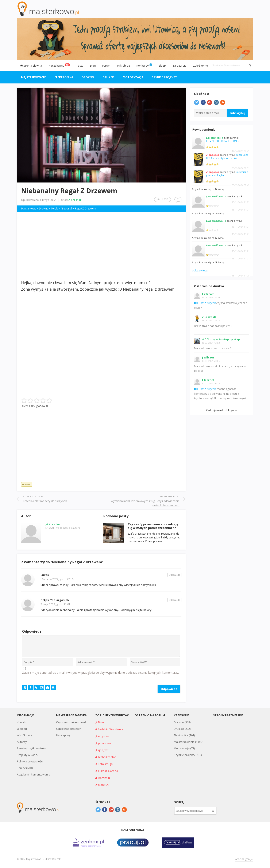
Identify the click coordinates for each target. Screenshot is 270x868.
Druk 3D (108, 77)
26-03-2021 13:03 (211, 343)
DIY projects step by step (222, 339)
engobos (214, 155)
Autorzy (22, 742)
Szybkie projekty (164, 77)
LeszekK (210, 317)
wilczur (209, 357)
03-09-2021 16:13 (211, 320)
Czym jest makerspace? (71, 722)
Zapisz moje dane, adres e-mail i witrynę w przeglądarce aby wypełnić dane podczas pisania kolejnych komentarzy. (101, 673)
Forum (106, 66)
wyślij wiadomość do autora (64, 528)
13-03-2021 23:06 (211, 361)
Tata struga (105, 764)
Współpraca (25, 735)
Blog (93, 66)
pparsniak (105, 743)
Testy (80, 66)
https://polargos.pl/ (55, 600)
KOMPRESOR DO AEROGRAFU (223, 141)
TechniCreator (107, 757)
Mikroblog (123, 66)
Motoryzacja (133, 77)
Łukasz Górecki (108, 771)
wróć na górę (244, 859)
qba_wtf (103, 750)
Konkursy (143, 66)
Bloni (101, 722)
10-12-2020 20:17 (211, 383)
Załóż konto (200, 66)
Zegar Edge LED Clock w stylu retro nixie (227, 156)
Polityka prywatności (30, 761)
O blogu (22, 729)
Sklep (162, 66)
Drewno (88, 77)
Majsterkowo (34, 859)
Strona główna (31, 66)
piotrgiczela (216, 138)
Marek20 (104, 785)
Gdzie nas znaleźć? (68, 729)
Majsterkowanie (34, 77)
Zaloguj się (179, 66)
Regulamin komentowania (34, 774)
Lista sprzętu (64, 735)
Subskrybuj (238, 113)
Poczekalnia (59, 65)
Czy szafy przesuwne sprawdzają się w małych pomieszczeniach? (153, 526)
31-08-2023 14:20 (211, 297)
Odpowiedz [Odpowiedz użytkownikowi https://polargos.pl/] (174, 600)
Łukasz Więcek (206, 303)
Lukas (45, 575)
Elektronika (64, 77)
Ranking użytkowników (31, 748)
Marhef (209, 380)
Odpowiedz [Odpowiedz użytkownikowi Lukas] (174, 575)
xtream (209, 294)
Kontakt (22, 722)
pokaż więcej (200, 270)
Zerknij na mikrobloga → (221, 410)
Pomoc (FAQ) (25, 768)
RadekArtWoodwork (111, 729)
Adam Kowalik (217, 196)
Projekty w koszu (28, 755)
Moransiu (104, 778)
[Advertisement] (101, 246)
